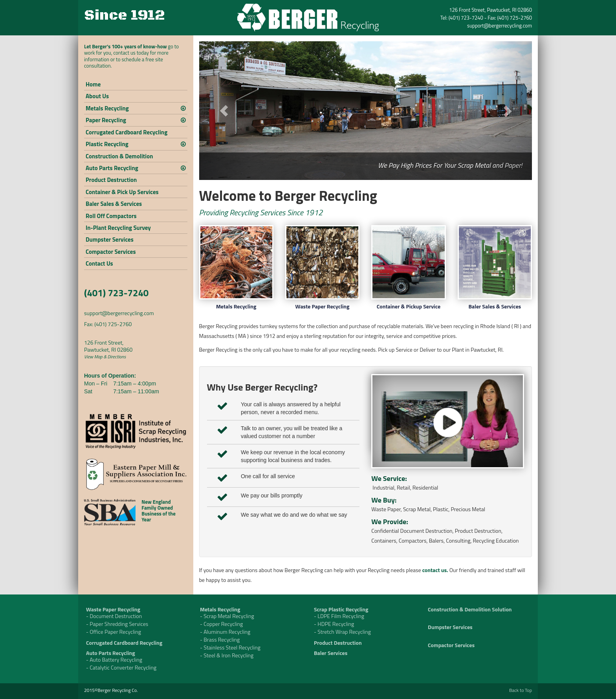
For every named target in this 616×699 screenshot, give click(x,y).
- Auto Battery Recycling (114, 660)
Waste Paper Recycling (323, 306)
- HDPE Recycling (334, 624)
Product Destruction (111, 180)
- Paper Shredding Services (117, 624)
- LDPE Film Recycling (339, 616)
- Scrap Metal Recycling (227, 616)
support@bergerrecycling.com (500, 26)
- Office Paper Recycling (114, 632)
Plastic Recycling (107, 144)
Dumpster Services (110, 239)
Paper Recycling (106, 120)
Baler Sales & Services (114, 204)
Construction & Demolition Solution (470, 609)
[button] (224, 111)
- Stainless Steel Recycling (230, 647)
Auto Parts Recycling (112, 168)
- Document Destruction (114, 616)
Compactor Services (111, 252)
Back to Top (521, 690)
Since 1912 (125, 16)
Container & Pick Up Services (122, 192)
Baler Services (331, 653)
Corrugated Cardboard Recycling (126, 132)
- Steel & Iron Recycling (227, 655)
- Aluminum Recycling (225, 632)
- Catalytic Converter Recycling (121, 667)
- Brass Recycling (220, 639)
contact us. (435, 570)
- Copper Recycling (221, 624)
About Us (97, 96)
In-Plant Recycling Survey (118, 228)
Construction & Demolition (119, 156)
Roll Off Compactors (111, 216)
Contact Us (99, 263)
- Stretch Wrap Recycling (342, 632)
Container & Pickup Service (409, 306)
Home (93, 84)
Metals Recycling (107, 108)
